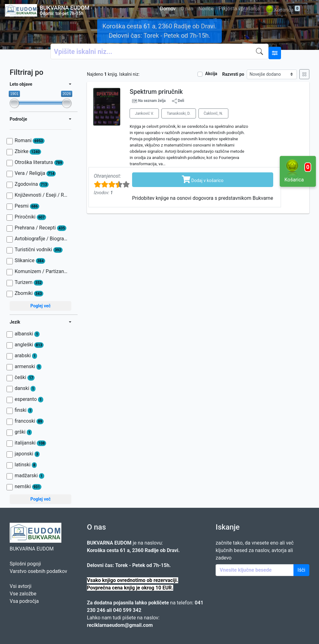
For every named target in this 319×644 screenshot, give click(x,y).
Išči (301, 570)
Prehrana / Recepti (40, 228)
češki (25, 377)
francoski (29, 421)
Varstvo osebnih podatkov (38, 571)
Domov (168, 9)
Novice (206, 9)
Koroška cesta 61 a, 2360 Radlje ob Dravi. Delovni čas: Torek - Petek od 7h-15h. (159, 31)
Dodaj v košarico (203, 179)
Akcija (211, 74)
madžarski (29, 476)
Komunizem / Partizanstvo (41, 272)
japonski (27, 454)
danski (25, 388)
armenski (28, 367)
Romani (30, 141)
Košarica (282, 10)
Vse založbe (23, 594)
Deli (178, 101)
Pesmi (27, 206)
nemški (28, 487)
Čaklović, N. (213, 113)
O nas (187, 9)
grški (23, 432)
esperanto (29, 399)
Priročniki (30, 217)
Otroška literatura (39, 162)
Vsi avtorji (21, 586)
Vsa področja (24, 601)
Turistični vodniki (39, 250)
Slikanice (30, 261)
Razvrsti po (233, 74)
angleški (29, 345)
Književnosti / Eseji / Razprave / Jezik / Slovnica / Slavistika (41, 195)
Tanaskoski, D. (179, 113)
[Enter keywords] (255, 570)
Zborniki (29, 293)
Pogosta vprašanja (239, 9)
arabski (26, 356)
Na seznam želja (152, 101)
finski (24, 410)
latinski (26, 465)
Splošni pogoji (25, 564)
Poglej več (40, 306)
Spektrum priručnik (156, 92)
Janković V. (144, 113)
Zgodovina (32, 184)
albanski (27, 334)
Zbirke (28, 151)
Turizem (29, 282)
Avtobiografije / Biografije (41, 239)
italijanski (30, 443)
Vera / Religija (35, 173)
